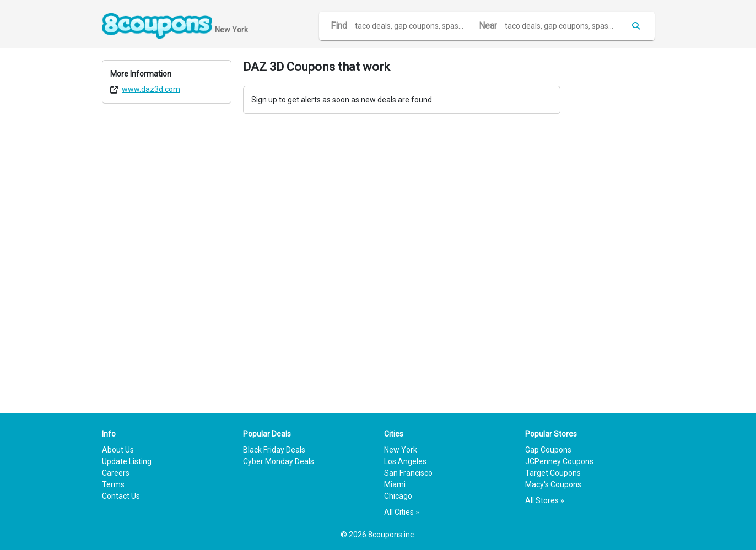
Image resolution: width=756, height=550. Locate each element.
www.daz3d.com (151, 89)
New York (401, 450)
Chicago (398, 496)
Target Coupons (553, 473)
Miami (395, 484)
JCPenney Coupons (559, 461)
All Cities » (402, 512)
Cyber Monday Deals (279, 461)
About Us (118, 450)
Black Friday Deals (274, 450)
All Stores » (545, 500)
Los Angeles (405, 461)
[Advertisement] (613, 225)
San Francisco (408, 473)
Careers (116, 473)
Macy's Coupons (553, 484)
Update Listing (127, 461)
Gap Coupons (548, 450)
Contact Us (121, 496)
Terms (113, 484)
